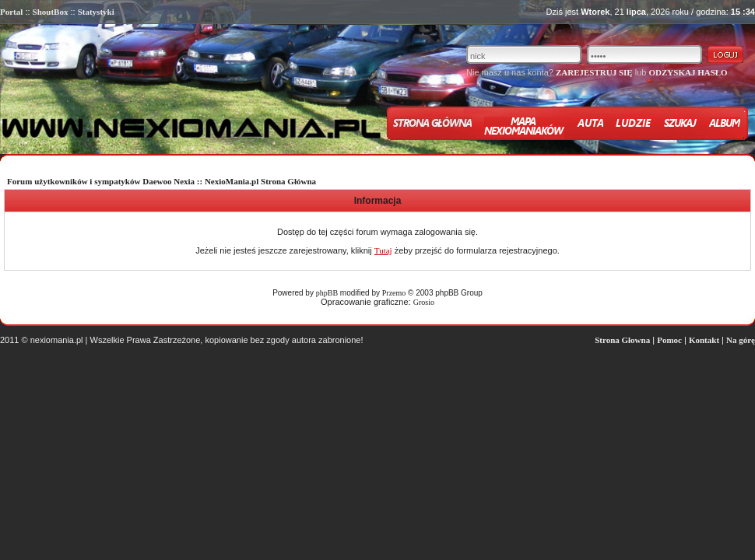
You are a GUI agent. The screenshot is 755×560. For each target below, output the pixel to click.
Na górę (741, 340)
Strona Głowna (622, 340)
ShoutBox (51, 12)
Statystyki (96, 12)
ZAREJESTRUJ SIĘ (594, 72)
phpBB (327, 293)
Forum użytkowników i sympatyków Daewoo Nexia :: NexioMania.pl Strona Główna (162, 181)
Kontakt (704, 340)
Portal (11, 12)
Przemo (394, 293)
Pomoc (669, 340)
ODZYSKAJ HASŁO (688, 72)
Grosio (424, 302)
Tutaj (383, 250)
